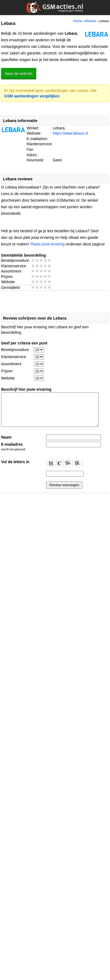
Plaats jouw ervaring (47, 244)
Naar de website (19, 74)
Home (78, 21)
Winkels (90, 21)
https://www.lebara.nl (70, 133)
